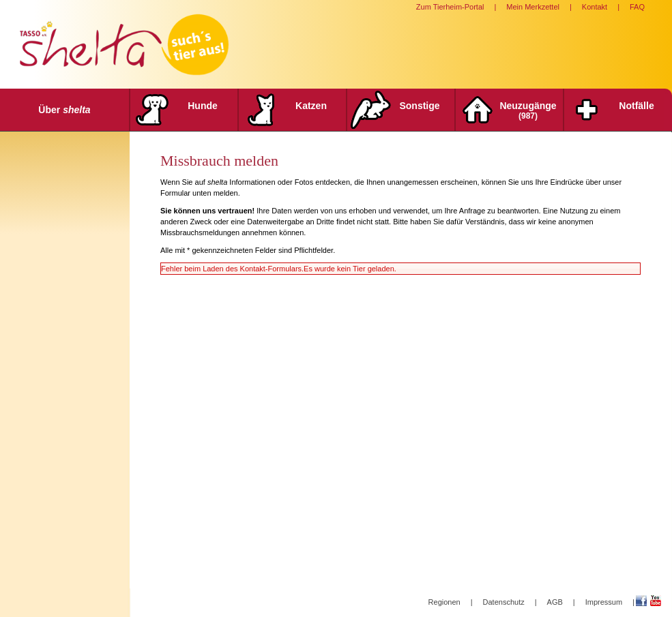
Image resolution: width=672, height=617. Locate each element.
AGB (555, 602)
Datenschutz (504, 602)
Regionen (444, 602)
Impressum (604, 602)
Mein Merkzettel (533, 7)
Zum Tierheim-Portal (450, 7)
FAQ (637, 7)
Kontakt (595, 7)
